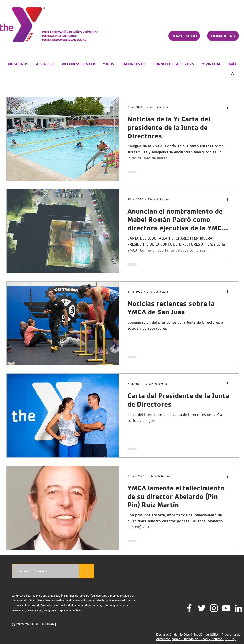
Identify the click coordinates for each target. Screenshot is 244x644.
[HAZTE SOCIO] (184, 36)
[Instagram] (214, 608)
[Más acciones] (229, 107)
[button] (233, 74)
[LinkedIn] (238, 608)
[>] (87, 571)
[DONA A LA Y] (223, 36)
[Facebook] (189, 608)
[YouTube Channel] (226, 608)
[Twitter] (202, 608)
